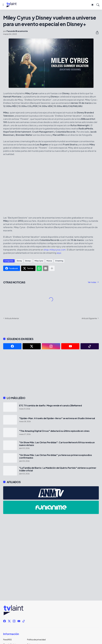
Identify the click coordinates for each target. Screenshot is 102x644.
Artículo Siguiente (89, 318)
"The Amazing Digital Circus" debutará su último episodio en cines (54, 431)
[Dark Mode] (92, 5)
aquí (59, 253)
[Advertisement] (51, 373)
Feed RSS (7, 639)
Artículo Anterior (12, 318)
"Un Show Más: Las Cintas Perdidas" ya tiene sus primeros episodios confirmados (56, 456)
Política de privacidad (36, 639)
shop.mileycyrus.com (55, 250)
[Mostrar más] (52, 268)
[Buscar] (98, 5)
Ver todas (92, 282)
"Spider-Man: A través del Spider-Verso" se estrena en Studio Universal (57, 418)
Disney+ (28, 261)
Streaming (59, 261)
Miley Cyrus (39, 261)
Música (49, 261)
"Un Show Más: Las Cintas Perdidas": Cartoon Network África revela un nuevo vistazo (57, 444)
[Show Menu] (3, 5)
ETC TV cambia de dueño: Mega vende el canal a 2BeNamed (50, 406)
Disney (19, 261)
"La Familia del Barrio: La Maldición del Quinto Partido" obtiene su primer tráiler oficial (58, 469)
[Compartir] (96, 33)
